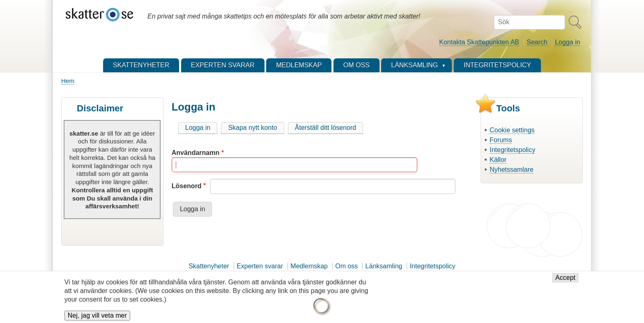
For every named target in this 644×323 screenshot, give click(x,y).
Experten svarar (260, 266)
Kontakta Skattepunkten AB (479, 42)
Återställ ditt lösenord (325, 128)
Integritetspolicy (512, 150)
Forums (501, 140)
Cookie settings (512, 130)
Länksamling (384, 266)
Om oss (346, 266)
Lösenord (187, 186)
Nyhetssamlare (512, 170)
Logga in (567, 42)
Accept (565, 282)
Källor (498, 160)
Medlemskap (309, 266)
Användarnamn (195, 153)
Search (537, 42)
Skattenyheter (209, 266)
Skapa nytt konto (252, 128)
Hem (68, 81)
